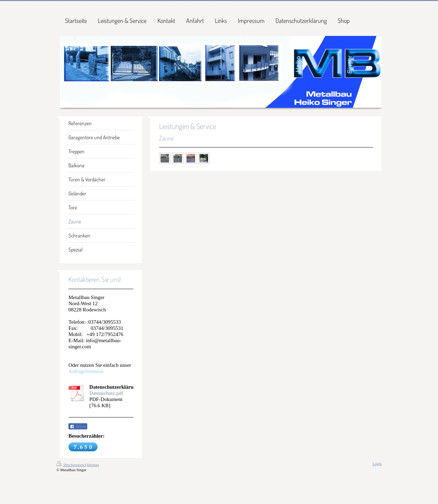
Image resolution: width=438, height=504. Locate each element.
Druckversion (71, 465)
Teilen (78, 427)
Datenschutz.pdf (106, 393)
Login (377, 464)
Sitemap (93, 465)
